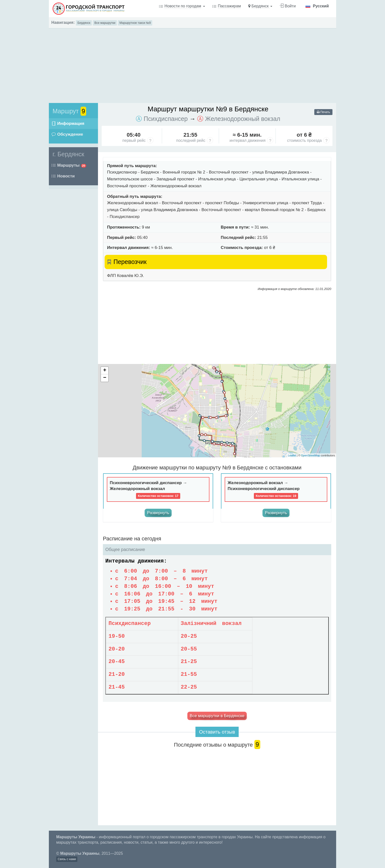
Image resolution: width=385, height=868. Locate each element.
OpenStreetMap (311, 455)
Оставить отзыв (217, 732)
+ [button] (105, 371)
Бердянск (84, 23)
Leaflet (292, 455)
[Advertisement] (192, 63)
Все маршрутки (105, 23)
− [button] (105, 378)
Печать (323, 112)
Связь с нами (67, 859)
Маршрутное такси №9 (135, 23)
